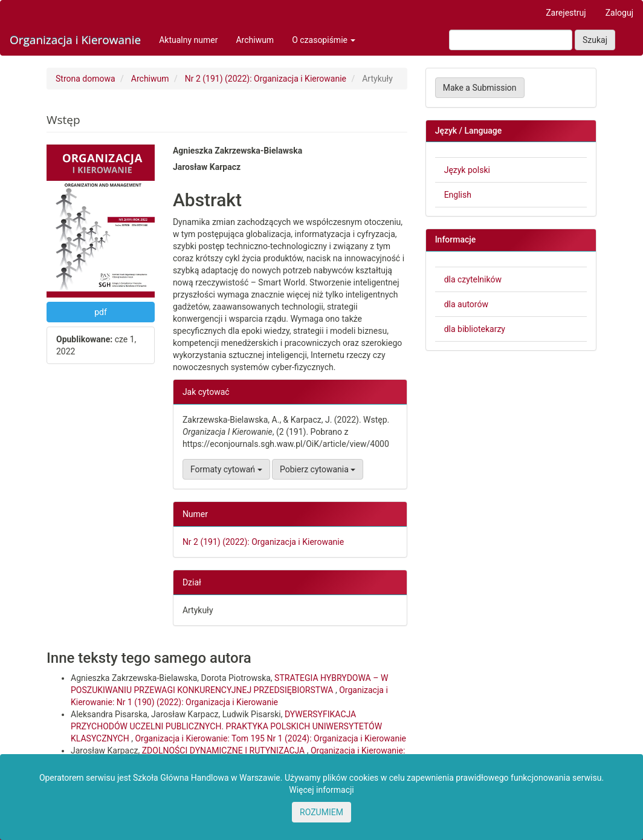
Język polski (467, 170)
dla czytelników (473, 279)
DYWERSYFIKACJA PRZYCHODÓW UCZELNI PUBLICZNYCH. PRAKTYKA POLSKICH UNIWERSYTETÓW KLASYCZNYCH (226, 726)
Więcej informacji (321, 790)
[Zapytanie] (511, 40)
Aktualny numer (188, 40)
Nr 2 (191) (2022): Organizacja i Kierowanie (266, 79)
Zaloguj (619, 13)
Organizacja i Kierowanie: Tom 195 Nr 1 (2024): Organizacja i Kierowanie (270, 738)
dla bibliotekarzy (475, 329)
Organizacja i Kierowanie (75, 40)
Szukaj (595, 40)
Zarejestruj (566, 13)
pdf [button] (101, 312)
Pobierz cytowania (318, 469)
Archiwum (255, 40)
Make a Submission (480, 88)
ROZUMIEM (321, 812)
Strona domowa (86, 79)
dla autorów (466, 304)
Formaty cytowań (226, 469)
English (458, 195)
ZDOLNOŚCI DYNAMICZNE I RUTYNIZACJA (225, 750)
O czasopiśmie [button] (324, 40)
